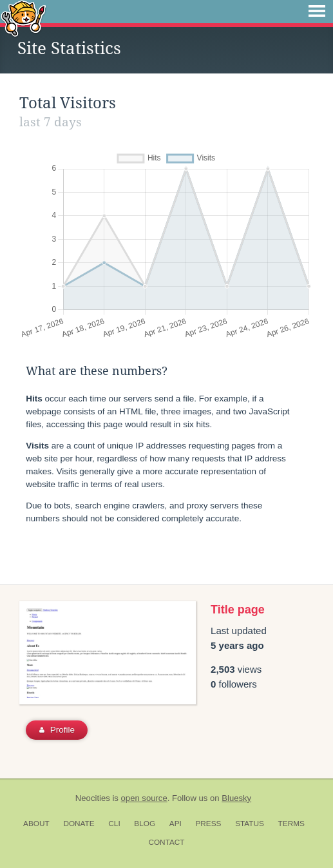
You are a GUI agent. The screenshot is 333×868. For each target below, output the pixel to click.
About (36, 824)
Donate (79, 824)
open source (144, 798)
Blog (145, 824)
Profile (57, 730)
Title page (238, 610)
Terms (291, 824)
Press (208, 824)
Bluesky (236, 798)
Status (250, 824)
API (176, 824)
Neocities (93, 798)
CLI (114, 824)
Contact (166, 842)
